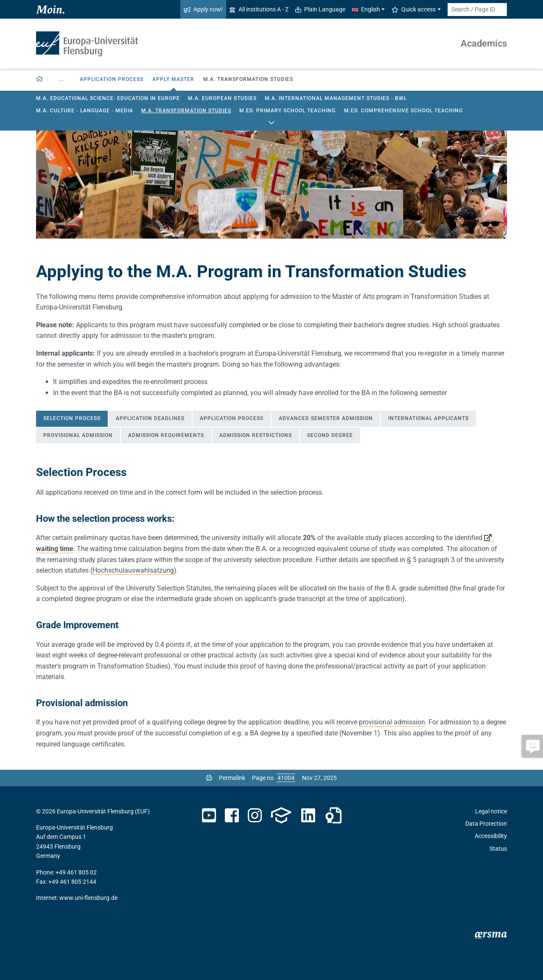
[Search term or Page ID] (477, 10)
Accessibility (491, 836)
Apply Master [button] (173, 79)
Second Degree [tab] (330, 435)
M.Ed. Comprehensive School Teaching (403, 111)
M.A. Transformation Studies (186, 111)
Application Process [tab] (232, 418)
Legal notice (491, 811)
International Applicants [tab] (428, 418)
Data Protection (486, 824)
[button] (40, 79)
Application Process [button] (112, 79)
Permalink (232, 778)
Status (498, 849)
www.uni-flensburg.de (88, 898)
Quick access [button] (414, 9)
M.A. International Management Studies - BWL (336, 98)
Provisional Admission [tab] (78, 435)
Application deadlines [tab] (150, 418)
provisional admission (392, 722)
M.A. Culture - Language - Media (85, 111)
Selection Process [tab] (72, 418)
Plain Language (320, 9)
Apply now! (203, 9)
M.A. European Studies (222, 98)
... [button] (62, 79)
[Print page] (209, 778)
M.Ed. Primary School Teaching (287, 111)
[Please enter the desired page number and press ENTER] (286, 778)
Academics (484, 43)
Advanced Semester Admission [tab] (326, 418)
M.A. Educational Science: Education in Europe (108, 98)
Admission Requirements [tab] (166, 435)
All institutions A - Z (259, 9)
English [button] (366, 9)
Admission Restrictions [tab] (256, 435)
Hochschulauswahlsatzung (133, 570)
